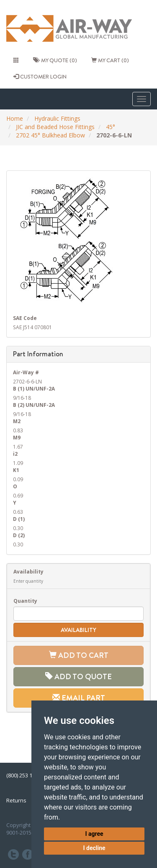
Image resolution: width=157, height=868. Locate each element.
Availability (28, 571)
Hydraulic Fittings (57, 118)
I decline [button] (94, 848)
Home (15, 118)
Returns (16, 800)
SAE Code (25, 318)
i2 (15, 454)
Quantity (25, 601)
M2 (17, 421)
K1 (16, 470)
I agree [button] (94, 834)
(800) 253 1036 (24, 775)
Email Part (79, 698)
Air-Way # (26, 372)
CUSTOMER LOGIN (40, 76)
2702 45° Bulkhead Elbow (50, 135)
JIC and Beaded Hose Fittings (55, 127)
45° (111, 127)
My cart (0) (110, 60)
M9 (17, 437)
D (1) (19, 519)
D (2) (19, 535)
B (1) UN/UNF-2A (34, 388)
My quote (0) (55, 60)
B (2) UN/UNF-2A (34, 405)
